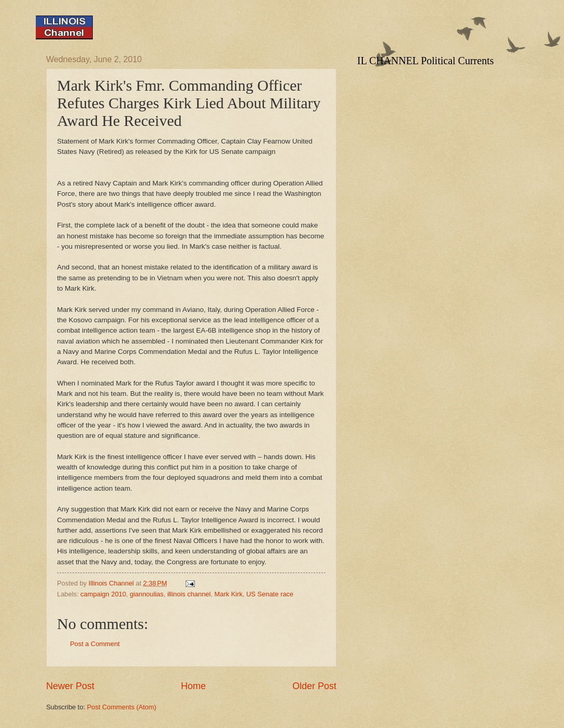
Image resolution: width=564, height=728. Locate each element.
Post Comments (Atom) (122, 707)
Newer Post (70, 686)
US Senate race (270, 594)
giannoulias (146, 594)
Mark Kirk (229, 594)
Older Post (314, 686)
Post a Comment (95, 644)
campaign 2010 (103, 594)
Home (193, 686)
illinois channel (189, 594)
